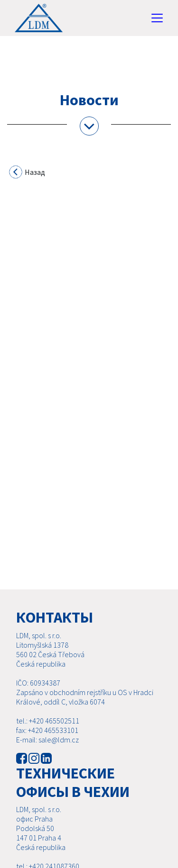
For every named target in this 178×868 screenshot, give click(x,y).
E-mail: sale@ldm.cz (47, 740)
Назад (28, 173)
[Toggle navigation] (157, 18)
